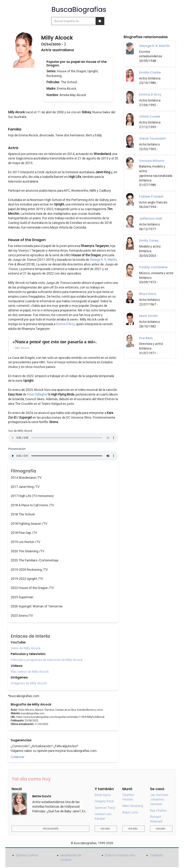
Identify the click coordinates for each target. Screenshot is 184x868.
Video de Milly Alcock (26, 648)
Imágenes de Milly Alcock (29, 683)
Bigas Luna (130, 812)
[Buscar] (100, 21)
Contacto (156, 855)
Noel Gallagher (37, 394)
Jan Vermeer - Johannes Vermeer (160, 799)
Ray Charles (158, 810)
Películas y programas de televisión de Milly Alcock (47, 660)
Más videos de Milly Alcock (30, 672)
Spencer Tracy (105, 808)
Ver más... (106, 829)
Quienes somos (27, 855)
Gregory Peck (104, 801)
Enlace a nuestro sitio (120, 855)
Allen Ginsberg (133, 806)
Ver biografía (50, 829)
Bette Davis (103, 795)
